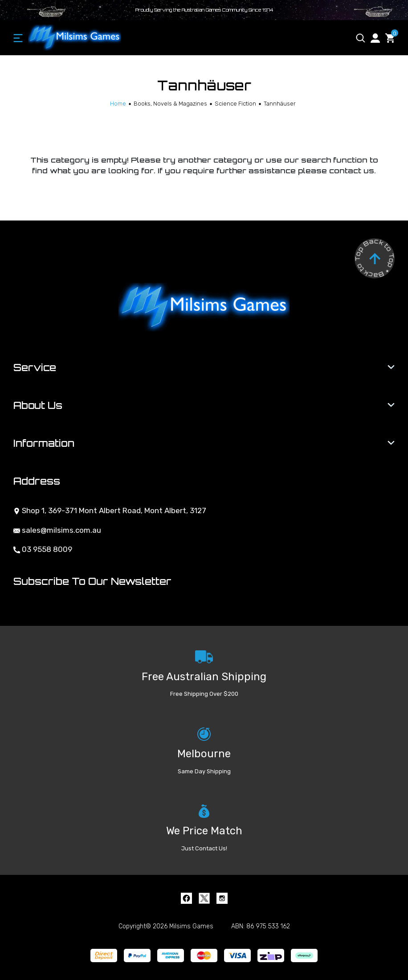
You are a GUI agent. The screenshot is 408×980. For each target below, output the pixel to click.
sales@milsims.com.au (57, 530)
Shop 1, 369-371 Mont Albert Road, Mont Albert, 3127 (110, 510)
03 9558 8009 (43, 549)
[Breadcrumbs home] (118, 104)
